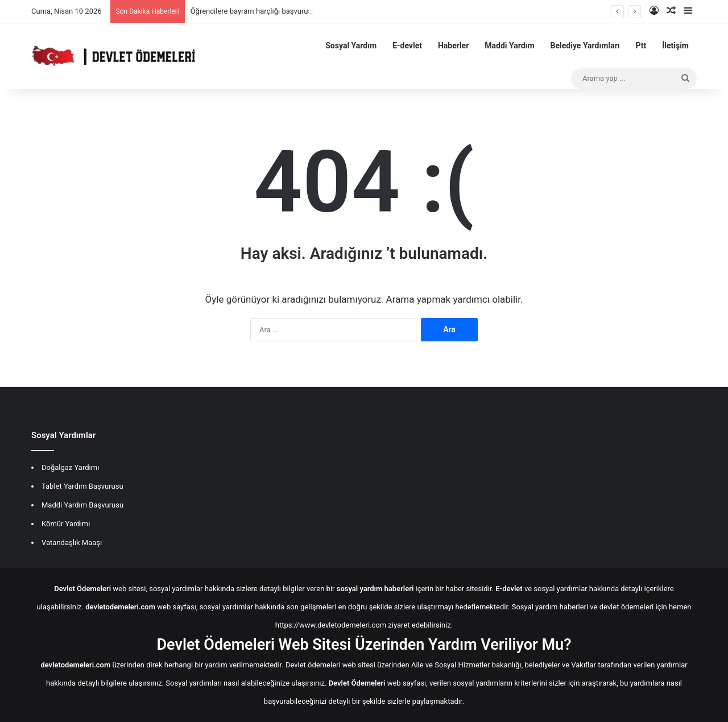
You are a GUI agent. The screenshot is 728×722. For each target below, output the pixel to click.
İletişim (675, 46)
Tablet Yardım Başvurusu (82, 486)
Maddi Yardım (509, 46)
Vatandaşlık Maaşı (72, 542)
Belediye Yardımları (585, 46)
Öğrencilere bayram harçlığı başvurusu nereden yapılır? (280, 11)
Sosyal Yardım (351, 46)
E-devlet (407, 46)
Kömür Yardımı (66, 524)
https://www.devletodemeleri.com (331, 625)
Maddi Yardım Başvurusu (82, 505)
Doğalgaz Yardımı (70, 467)
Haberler (453, 46)
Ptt (641, 46)
